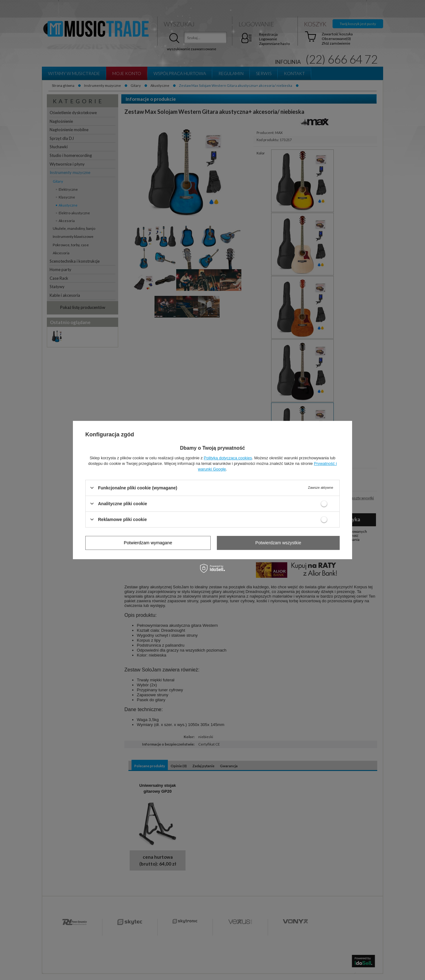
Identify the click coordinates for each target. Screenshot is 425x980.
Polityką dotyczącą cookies (228, 458)
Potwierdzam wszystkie (278, 543)
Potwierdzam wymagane (148, 543)
